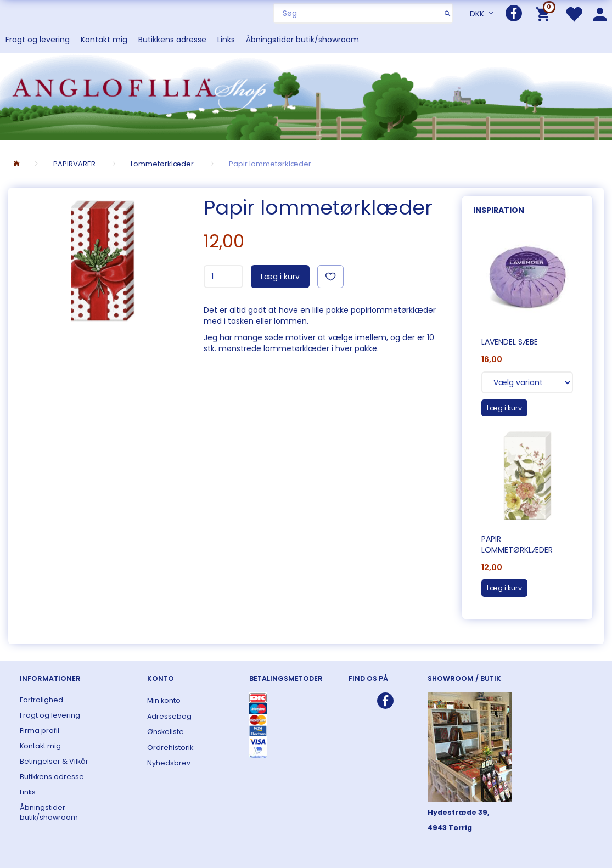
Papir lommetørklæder (517, 544)
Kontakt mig (104, 40)
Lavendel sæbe (510, 342)
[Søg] (448, 13)
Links (226, 40)
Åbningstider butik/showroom (302, 40)
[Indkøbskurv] (545, 13)
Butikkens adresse (172, 40)
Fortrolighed (41, 700)
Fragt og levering (38, 40)
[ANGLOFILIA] (306, 95)
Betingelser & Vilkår (54, 761)
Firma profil (40, 731)
